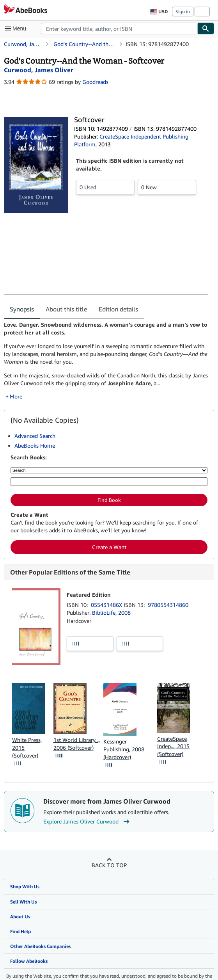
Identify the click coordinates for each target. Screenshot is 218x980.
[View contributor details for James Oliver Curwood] (38, 70)
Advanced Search (35, 436)
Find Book (109, 500)
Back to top (109, 865)
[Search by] (109, 470)
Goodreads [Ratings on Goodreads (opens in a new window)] (95, 82)
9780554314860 (168, 605)
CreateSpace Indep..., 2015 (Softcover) (173, 746)
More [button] (16, 396)
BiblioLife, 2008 (111, 613)
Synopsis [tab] (22, 309)
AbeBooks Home (35, 446)
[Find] (206, 28)
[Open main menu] (17, 28)
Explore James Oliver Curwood (87, 822)
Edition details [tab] (118, 309)
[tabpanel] (106, 361)
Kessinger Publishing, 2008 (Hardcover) (124, 749)
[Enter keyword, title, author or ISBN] (109, 482)
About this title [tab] (66, 309)
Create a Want (109, 547)
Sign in (183, 12)
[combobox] (119, 28)
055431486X (107, 605)
